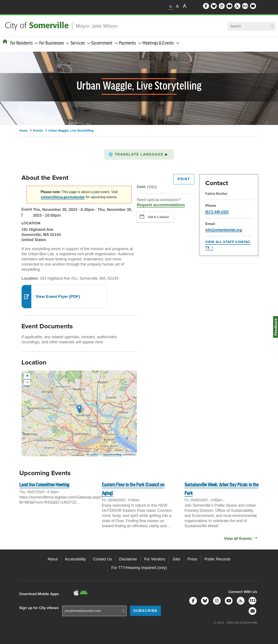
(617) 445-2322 (217, 212)
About (53, 559)
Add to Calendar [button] (158, 217)
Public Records (217, 559)
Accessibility (75, 559)
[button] (139, 155)
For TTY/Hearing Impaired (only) (139, 568)
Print (184, 179)
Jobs (176, 559)
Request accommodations (161, 205)
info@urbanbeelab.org (224, 230)
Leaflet (92, 455)
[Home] (5, 42)
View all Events (238, 539)
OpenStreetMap (112, 455)
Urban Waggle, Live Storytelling (71, 131)
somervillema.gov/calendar (63, 197)
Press (192, 559)
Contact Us (102, 559)
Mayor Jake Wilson (97, 26)
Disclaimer (128, 559)
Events (38, 131)
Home (23, 131)
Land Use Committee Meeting (44, 485)
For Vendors (155, 559)
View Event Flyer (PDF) (58, 296)
